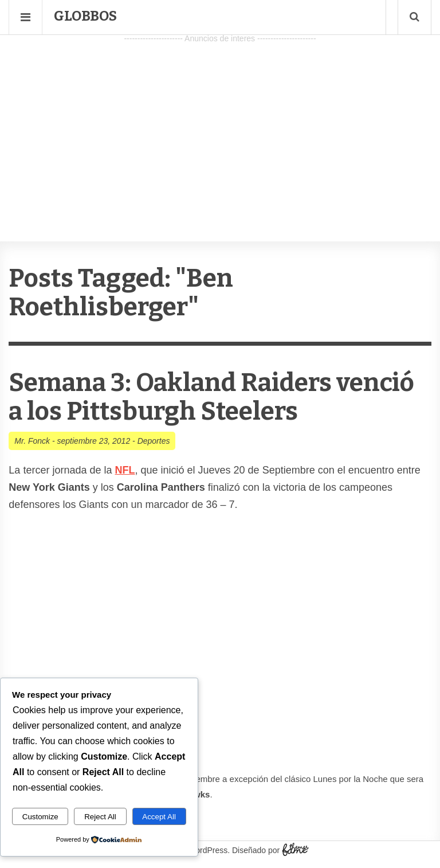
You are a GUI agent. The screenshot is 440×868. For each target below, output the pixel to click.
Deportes (154, 441)
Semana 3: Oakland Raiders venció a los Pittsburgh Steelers (211, 397)
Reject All (100, 817)
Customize (40, 817)
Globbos (85, 16)
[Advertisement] (220, 127)
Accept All (159, 817)
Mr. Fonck (32, 441)
